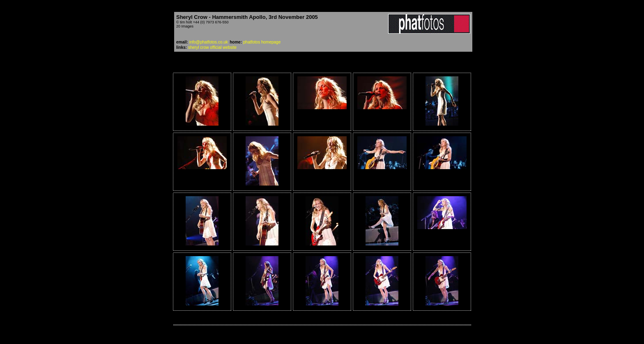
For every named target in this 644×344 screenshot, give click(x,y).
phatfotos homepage (262, 42)
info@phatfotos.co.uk (209, 42)
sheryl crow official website (212, 47)
